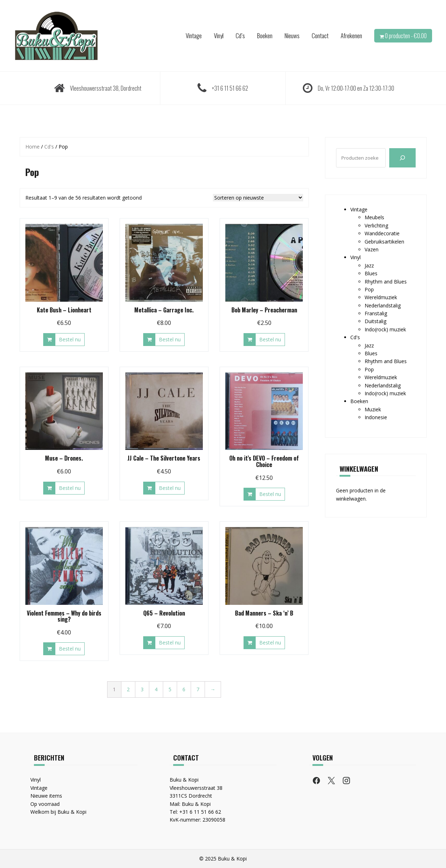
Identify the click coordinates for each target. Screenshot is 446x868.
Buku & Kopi (196, 804)
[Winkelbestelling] (258, 198)
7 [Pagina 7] (198, 689)
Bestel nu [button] (70, 339)
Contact (320, 36)
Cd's (49, 147)
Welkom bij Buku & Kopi (58, 812)
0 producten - (406, 36)
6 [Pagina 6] (184, 689)
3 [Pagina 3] (142, 689)
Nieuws (292, 36)
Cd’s (240, 36)
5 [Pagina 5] (170, 689)
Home (32, 147)
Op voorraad (45, 804)
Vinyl (219, 36)
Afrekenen (351, 36)
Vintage (194, 36)
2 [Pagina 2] (128, 689)
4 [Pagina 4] (156, 689)
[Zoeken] (402, 158)
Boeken (265, 36)
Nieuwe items (46, 796)
